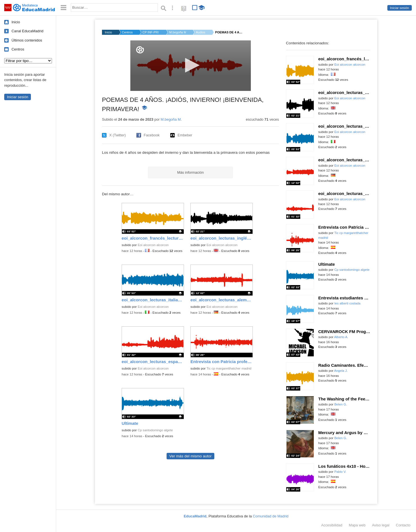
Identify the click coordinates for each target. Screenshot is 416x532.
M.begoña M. (178, 32)
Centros (18, 49)
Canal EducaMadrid (27, 31)
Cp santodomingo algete (155, 430)
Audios (201, 32)
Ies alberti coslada (347, 303)
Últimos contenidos (27, 40)
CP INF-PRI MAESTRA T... (151, 32)
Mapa (357, 525)
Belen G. (341, 404)
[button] (191, 65)
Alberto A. (341, 337)
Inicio (16, 22)
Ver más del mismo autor (190, 456)
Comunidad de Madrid (271, 516)
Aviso (381, 525)
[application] (191, 66)
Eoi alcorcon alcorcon (153, 245)
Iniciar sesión (400, 8)
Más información (191, 172)
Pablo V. (340, 472)
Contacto (403, 525)
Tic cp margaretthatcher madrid (229, 368)
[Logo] (140, 50)
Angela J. (341, 371)
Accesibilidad (332, 525)
